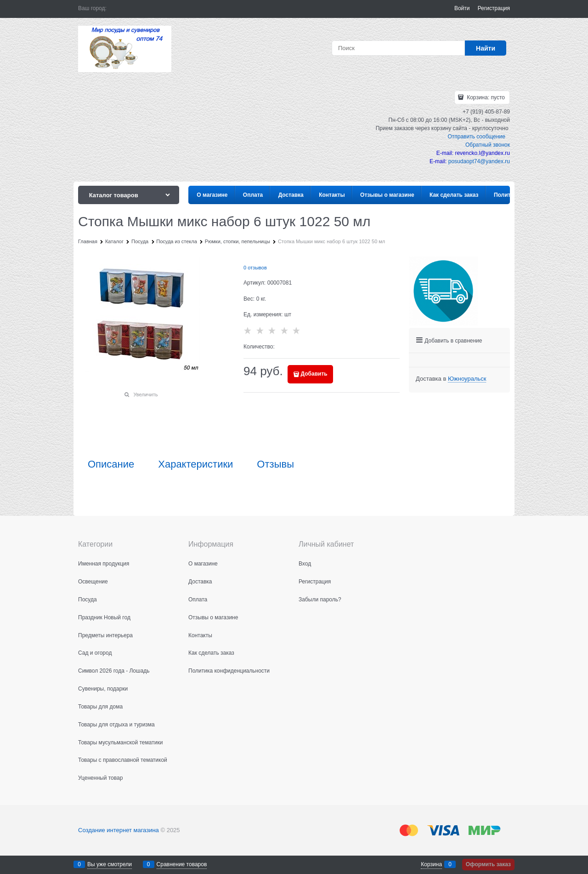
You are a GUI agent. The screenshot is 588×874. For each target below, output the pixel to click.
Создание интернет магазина (119, 830)
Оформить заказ (488, 864)
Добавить (314, 374)
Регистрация (494, 8)
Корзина (431, 864)
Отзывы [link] (275, 464)
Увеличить (145, 394)
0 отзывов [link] (255, 268)
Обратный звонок (488, 145)
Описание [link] (111, 464)
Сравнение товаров (182, 864)
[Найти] (486, 48)
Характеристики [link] (195, 464)
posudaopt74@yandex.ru (479, 161)
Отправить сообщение (476, 137)
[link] (467, 379)
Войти (462, 8)
